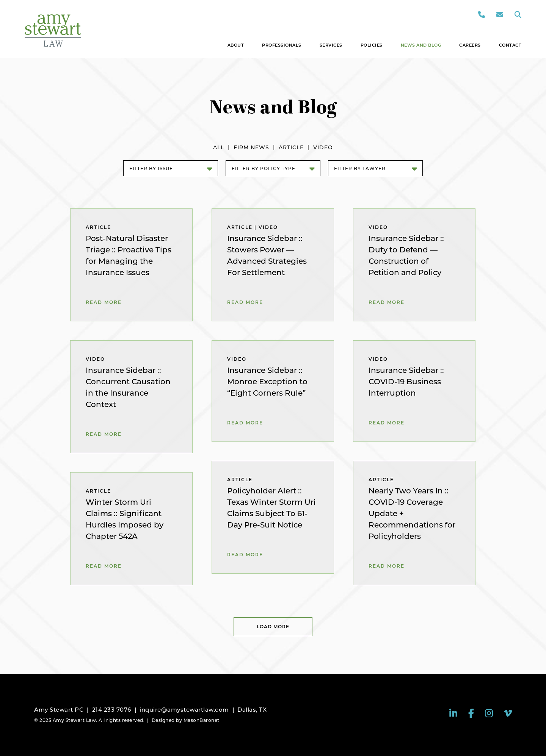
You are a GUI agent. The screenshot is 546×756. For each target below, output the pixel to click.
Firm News (251, 147)
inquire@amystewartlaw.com (184, 710)
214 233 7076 (112, 710)
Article (291, 147)
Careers (470, 45)
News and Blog (421, 45)
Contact (510, 45)
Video (323, 147)
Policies (372, 45)
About (236, 45)
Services (331, 45)
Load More (273, 627)
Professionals (282, 45)
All (219, 147)
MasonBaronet (202, 720)
